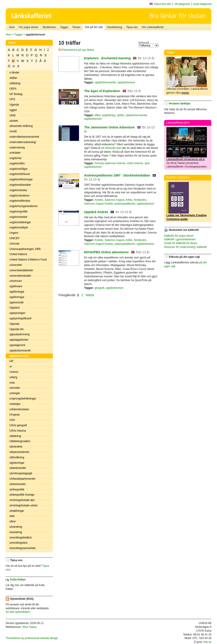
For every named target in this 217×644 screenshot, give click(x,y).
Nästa (90, 295)
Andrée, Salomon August (109, 200)
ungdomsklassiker (20, 185)
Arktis (129, 200)
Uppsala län (17, 329)
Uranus (14, 372)
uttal (12, 516)
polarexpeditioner (125, 204)
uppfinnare (16, 286)
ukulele (14, 121)
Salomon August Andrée (99, 204)
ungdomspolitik (18, 212)
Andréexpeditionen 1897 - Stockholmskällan (117, 175)
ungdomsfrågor (19, 169)
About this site (162, 4)
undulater (15, 153)
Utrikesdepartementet (22, 479)
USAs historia (18, 431)
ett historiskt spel (111, 148)
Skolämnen (49, 27)
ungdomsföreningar (21, 179)
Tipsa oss (132, 27)
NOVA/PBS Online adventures (106, 252)
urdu (12, 383)
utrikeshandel (17, 484)
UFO (12, 99)
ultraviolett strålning (21, 126)
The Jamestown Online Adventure (109, 127)
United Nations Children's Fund (28, 260)
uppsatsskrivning (19, 334)
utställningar (17, 511)
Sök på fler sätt (94, 27)
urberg (13, 377)
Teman (76, 27)
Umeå (13, 131)
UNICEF (15, 238)
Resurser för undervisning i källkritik (185, 247)
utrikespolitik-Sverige (22, 495)
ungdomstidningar (20, 222)
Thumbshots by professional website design (32, 638)
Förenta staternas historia (110, 163)
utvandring (16, 527)
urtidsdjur (15, 404)
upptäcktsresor (19, 356)
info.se (207, 642)
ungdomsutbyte (19, 227)
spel (147, 163)
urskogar (15, 393)
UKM (12, 115)
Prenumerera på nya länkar (76, 50)
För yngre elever (28, 27)
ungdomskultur (18, 190)
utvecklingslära (18, 543)
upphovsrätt (17, 302)
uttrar (13, 521)
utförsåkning (17, 457)
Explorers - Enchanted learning (107, 58)
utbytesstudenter (19, 452)
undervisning (17, 148)
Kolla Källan (18, 580)
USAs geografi (18, 425)
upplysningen (17, 313)
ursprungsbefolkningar (23, 399)
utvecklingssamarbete (22, 548)
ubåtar (13, 78)
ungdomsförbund (20, 174)
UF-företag (16, 94)
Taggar (64, 27)
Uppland (15, 308)
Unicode (14, 244)
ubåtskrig (15, 83)
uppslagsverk (17, 345)
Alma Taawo (29, 627)
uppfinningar (17, 292)
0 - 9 (16, 66)
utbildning (15, 436)
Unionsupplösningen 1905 (25, 249)
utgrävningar (17, 463)
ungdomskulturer (19, 196)
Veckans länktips (180, 104)
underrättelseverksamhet (24, 137)
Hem (12, 27)
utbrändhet (16, 447)
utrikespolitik (17, 490)
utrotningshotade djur (22, 500)
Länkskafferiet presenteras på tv (186, 159)
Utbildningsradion (20, 441)
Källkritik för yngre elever (179, 236)
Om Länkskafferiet (153, 27)
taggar (185, 93)
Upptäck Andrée (96, 212)
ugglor (13, 110)
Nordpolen (140, 200)
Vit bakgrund (182, 4)
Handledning (115, 27)
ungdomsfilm (17, 163)
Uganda (14, 105)
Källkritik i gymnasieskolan (180, 239)
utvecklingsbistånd (20, 538)
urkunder (15, 388)
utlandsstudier (18, 468)
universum (16, 281)
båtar (97, 115)
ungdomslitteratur (20, 201)
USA (12, 420)
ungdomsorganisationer (23, 206)
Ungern (14, 233)
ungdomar (16, 158)
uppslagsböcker (19, 340)
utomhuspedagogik (21, 473)
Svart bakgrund (202, 4)
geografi (99, 288)
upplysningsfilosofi (20, 318)
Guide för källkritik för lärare (181, 243)
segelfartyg (109, 115)
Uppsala (14, 324)
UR (11, 361)
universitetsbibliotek (21, 270)
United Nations (18, 254)
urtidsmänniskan (19, 409)
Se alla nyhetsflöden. (18, 612)
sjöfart (120, 115)
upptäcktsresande (20, 351)
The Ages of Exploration (102, 91)
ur (11, 366)
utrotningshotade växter (23, 505)
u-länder (14, 73)
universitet (16, 265)
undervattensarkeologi (23, 142)
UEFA (13, 89)
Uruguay (15, 415)
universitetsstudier (20, 276)
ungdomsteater (18, 217)
